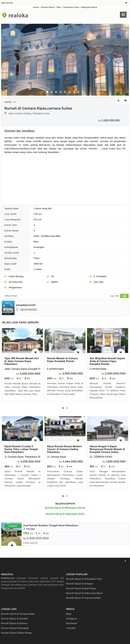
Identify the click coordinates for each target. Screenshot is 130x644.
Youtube (71, 628)
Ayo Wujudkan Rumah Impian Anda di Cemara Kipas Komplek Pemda (107, 361)
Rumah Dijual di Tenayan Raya (18, 614)
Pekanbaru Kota (71, 7)
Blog (69, 614)
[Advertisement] (65, 178)
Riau (59, 7)
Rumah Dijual (48, 7)
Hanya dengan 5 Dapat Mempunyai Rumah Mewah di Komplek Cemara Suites (107, 449)
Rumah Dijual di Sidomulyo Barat (84, 593)
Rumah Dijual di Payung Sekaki (83, 598)
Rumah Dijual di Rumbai (14, 619)
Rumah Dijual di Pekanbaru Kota (84, 579)
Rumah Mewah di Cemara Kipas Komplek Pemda (62, 360)
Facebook (71, 623)
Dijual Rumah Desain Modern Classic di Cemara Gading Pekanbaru (64, 449)
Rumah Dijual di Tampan (80, 584)
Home (36, 7)
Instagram (72, 619)
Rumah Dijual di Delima (14, 623)
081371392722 (27, 310)
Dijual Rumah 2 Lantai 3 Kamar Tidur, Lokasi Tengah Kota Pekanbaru (21, 449)
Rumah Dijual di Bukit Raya (81, 588)
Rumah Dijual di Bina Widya (16, 633)
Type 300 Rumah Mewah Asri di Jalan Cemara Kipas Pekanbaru (22, 361)
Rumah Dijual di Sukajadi (15, 628)
